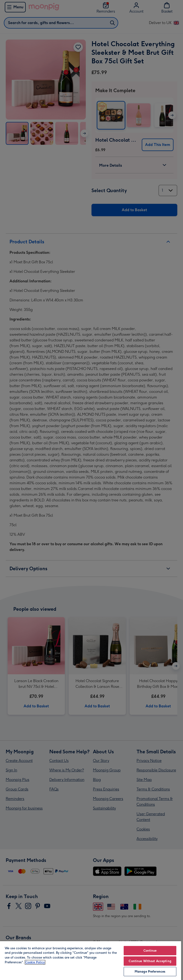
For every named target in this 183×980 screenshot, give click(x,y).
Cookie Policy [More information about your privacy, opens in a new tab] (35, 962)
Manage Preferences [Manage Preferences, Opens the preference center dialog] (150, 972)
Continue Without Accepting (150, 961)
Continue (150, 951)
